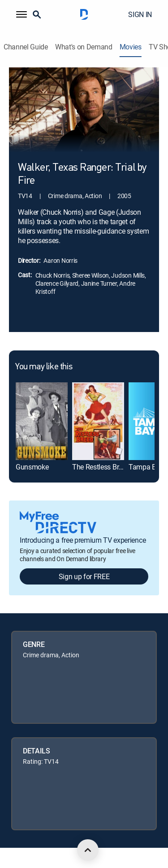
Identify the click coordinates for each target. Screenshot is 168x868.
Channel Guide (26, 47)
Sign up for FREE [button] (84, 576)
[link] (42, 421)
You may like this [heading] (44, 367)
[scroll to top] (88, 850)
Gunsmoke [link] (32, 467)
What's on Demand (84, 47)
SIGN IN (140, 14)
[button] (22, 14)
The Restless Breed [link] (101, 467)
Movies (131, 47)
